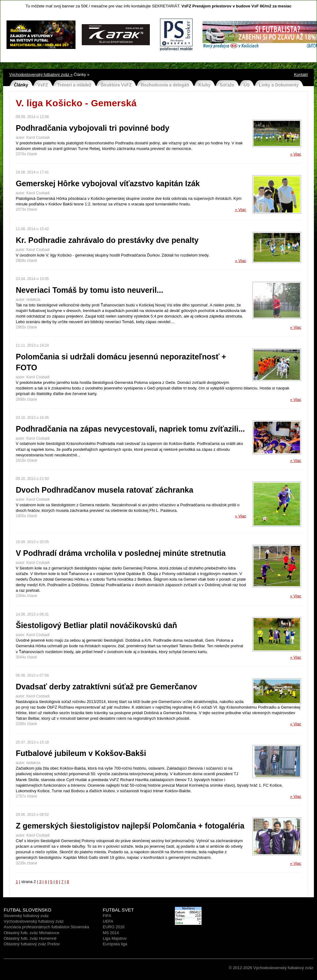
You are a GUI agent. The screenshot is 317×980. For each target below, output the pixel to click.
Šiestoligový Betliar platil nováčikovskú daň (96, 625)
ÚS (247, 85)
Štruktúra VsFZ (116, 85)
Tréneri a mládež (74, 85)
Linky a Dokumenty (279, 85)
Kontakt (301, 75)
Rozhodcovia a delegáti (165, 85)
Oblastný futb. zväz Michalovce (31, 933)
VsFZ (43, 85)
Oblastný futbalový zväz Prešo (31, 944)
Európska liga (115, 944)
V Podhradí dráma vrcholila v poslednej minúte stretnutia (121, 553)
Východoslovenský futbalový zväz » (41, 75)
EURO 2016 (114, 927)
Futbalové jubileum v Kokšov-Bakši (81, 753)
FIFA (107, 916)
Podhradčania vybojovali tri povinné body (93, 128)
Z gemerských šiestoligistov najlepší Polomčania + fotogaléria (130, 826)
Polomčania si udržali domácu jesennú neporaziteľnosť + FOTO (121, 362)
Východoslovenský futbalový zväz (34, 921)
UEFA (108, 921)
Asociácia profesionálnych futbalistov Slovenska (46, 927)
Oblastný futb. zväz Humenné (30, 938)
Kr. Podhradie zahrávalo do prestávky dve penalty (107, 240)
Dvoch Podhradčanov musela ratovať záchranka (104, 490)
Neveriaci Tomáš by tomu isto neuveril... (89, 290)
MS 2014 (111, 933)
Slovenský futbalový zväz (26, 916)
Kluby (204, 85)
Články (21, 85)
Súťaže (227, 85)
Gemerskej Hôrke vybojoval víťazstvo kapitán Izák (108, 183)
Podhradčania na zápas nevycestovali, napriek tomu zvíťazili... (130, 429)
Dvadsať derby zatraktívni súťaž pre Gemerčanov (106, 687)
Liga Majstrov (115, 938)
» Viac (296, 154)
